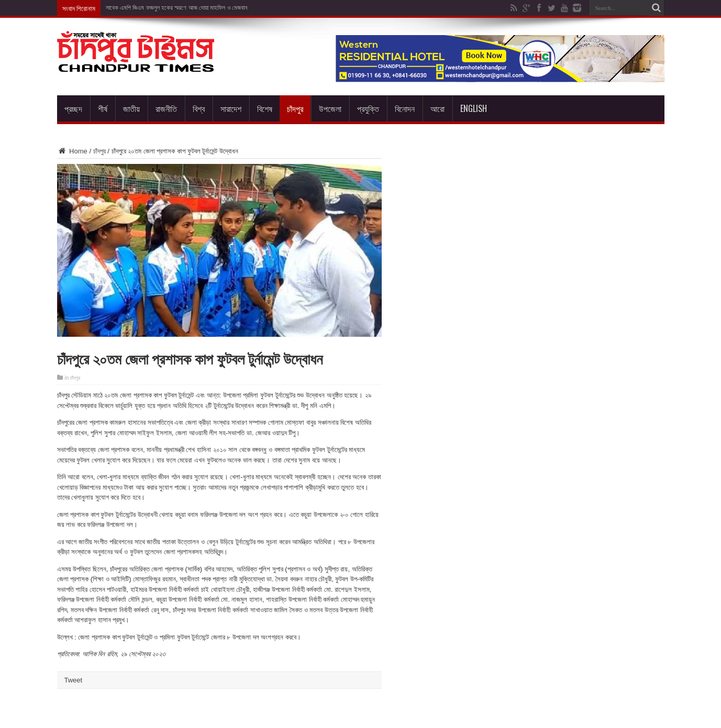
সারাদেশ (231, 108)
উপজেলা (330, 108)
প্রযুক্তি (368, 108)
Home (72, 151)
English (474, 108)
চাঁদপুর (295, 108)
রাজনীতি (166, 108)
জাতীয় (131, 108)
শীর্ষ (103, 108)
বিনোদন (405, 108)
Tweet (74, 680)
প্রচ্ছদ (73, 108)
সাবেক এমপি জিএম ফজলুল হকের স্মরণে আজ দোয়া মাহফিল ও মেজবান (176, 8)
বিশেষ (265, 108)
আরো (437, 108)
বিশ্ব (199, 108)
